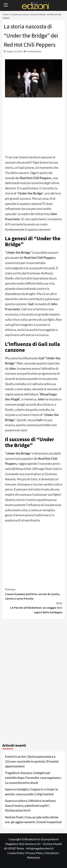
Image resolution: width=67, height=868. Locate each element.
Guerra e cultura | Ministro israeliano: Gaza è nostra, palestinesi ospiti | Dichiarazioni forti (31, 806)
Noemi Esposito (34, 51)
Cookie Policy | (17, 853)
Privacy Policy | (36, 853)
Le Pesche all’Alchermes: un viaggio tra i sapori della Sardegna (34, 607)
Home (6, 14)
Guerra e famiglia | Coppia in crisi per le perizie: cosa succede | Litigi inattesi (31, 792)
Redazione (34, 857)
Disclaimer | (52, 853)
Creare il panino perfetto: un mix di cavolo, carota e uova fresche (34, 594)
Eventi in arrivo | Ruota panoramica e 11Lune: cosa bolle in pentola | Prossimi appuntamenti (32, 761)
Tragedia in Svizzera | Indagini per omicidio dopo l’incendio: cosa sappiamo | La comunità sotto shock (33, 778)
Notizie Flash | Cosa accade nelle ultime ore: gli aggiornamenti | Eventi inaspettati (33, 820)
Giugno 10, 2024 (15, 51)
